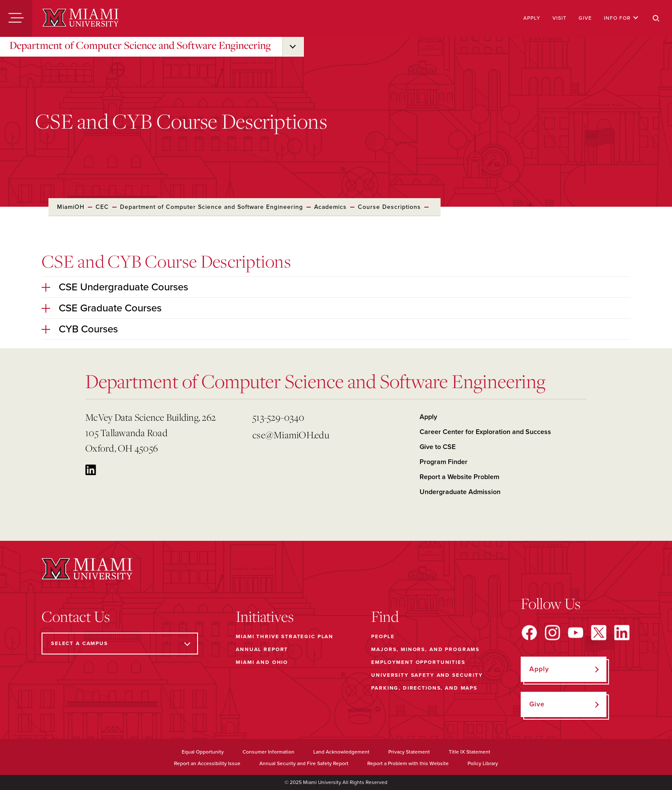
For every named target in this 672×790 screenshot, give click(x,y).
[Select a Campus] (120, 644)
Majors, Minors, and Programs (425, 649)
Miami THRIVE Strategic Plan (285, 636)
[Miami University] (81, 18)
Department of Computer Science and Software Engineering (140, 45)
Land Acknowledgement (341, 752)
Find (385, 616)
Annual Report (262, 649)
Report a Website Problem (459, 477)
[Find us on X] (599, 633)
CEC (102, 207)
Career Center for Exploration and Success (485, 432)
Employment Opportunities (418, 662)
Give (585, 18)
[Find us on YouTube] (576, 633)
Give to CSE (438, 447)
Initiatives (265, 616)
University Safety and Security (427, 675)
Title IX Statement (469, 752)
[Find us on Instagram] (552, 633)
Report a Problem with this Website (408, 763)
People (383, 636)
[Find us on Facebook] (529, 633)
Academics (330, 207)
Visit (559, 18)
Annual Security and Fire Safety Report (304, 763)
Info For (621, 18)
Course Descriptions (389, 207)
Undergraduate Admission (460, 492)
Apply (532, 18)
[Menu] (16, 18)
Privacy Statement (409, 752)
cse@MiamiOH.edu (291, 435)
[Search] (656, 18)
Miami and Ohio (262, 662)
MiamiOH (71, 207)
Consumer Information (268, 752)
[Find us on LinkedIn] (622, 633)
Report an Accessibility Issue (207, 763)
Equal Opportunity (203, 752)
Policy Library (483, 763)
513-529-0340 (278, 417)
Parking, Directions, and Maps (424, 688)
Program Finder (444, 462)
